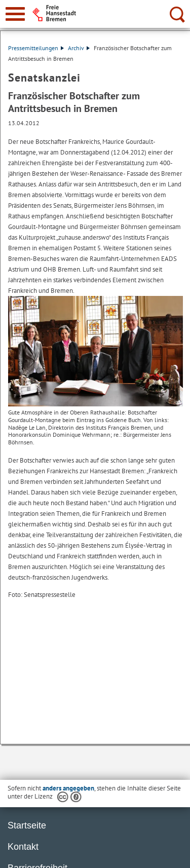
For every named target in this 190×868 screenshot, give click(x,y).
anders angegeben (68, 788)
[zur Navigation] (15, 14)
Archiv (79, 48)
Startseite (27, 825)
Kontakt (23, 847)
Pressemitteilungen (36, 48)
